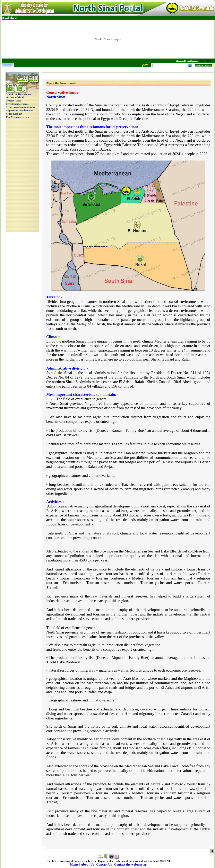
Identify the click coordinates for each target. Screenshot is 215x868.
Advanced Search (203, 65)
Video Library (14, 114)
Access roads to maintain (20, 107)
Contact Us (104, 864)
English (7, 65)
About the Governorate (19, 94)
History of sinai (15, 97)
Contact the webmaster (130, 864)
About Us (87, 864)
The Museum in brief (18, 117)
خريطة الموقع (9, 18)
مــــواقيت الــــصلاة (183, 61)
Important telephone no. (20, 110)
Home (74, 864)
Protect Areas (14, 101)
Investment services (17, 104)
